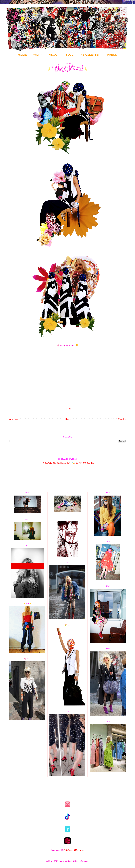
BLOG (70, 55)
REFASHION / (66, 463)
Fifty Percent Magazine (74, 850)
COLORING (90, 463)
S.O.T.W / (56, 463)
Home (68, 419)
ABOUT (54, 55)
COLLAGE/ (48, 463)
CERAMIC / (80, 463)
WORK (38, 55)
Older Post (123, 419)
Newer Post (13, 419)
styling (71, 409)
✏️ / (74, 463)
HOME (22, 55)
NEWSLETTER (90, 55)
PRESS (112, 55)
